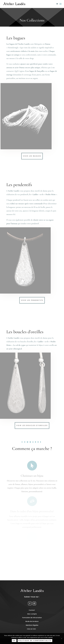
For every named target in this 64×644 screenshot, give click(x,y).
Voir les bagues (32, 156)
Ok (14, 641)
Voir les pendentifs (32, 300)
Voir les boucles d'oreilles (32, 425)
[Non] (61, 639)
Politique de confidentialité (35, 641)
